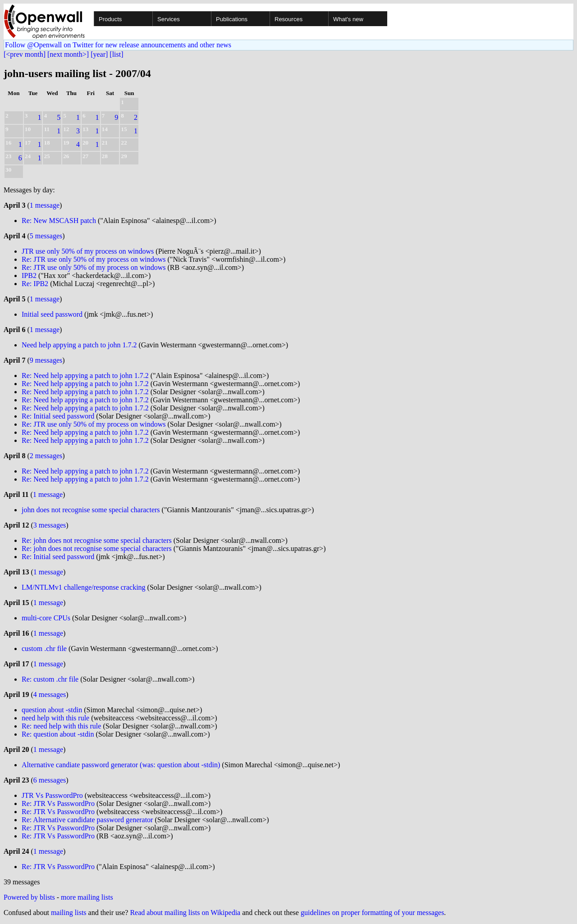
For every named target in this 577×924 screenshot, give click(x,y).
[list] (116, 54)
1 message (45, 205)
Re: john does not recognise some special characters (97, 540)
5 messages (46, 236)
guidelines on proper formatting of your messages (372, 913)
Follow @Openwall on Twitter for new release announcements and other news (118, 45)
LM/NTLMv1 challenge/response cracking (84, 587)
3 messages (50, 525)
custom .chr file (44, 649)
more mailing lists (87, 897)
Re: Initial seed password (58, 416)
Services (169, 19)
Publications (232, 19)
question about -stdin (52, 710)
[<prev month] (25, 54)
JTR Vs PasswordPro (52, 795)
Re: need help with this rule (61, 726)
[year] (99, 54)
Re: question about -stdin (58, 734)
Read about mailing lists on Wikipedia (185, 913)
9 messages (46, 360)
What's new (348, 19)
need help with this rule (55, 718)
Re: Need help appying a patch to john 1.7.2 (85, 376)
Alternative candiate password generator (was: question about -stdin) (121, 765)
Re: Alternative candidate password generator (87, 820)
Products (110, 19)
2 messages (46, 456)
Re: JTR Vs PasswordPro (58, 803)
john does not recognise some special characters (91, 510)
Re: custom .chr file (50, 679)
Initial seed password (52, 314)
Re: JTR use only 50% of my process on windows (94, 259)
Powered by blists (29, 897)
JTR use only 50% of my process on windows (88, 251)
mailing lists (69, 913)
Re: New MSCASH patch (59, 221)
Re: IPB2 (35, 284)
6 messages (50, 780)
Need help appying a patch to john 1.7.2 (79, 345)
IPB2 (29, 275)
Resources (288, 19)
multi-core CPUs (46, 618)
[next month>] (68, 54)
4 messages (50, 694)
